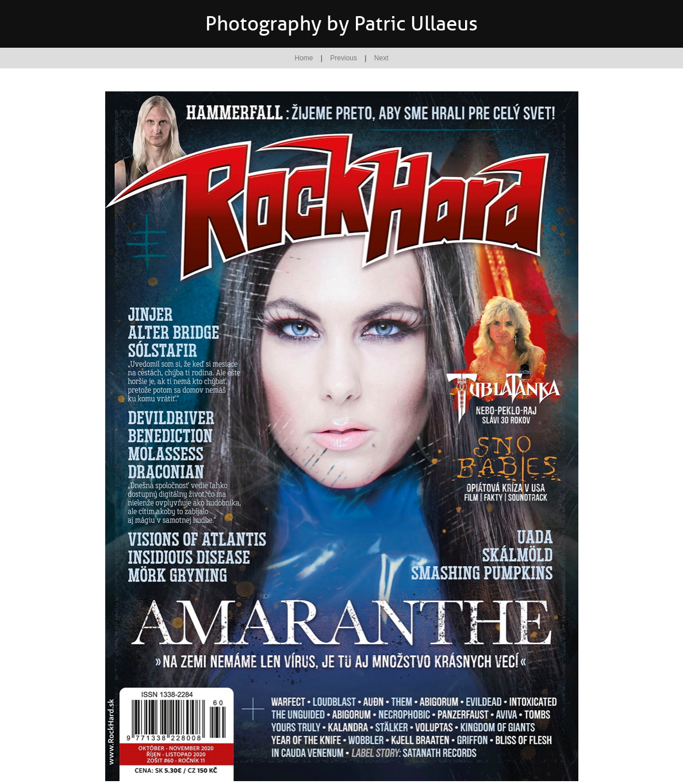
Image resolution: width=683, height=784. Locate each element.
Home (304, 58)
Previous (344, 58)
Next (381, 58)
